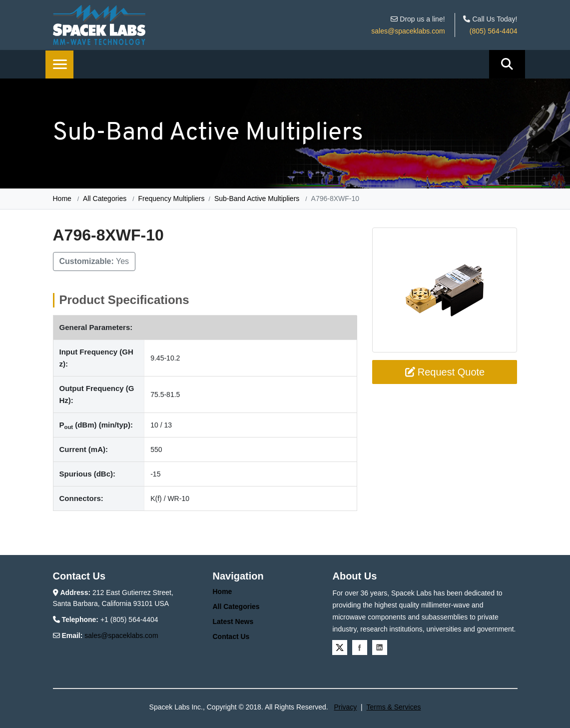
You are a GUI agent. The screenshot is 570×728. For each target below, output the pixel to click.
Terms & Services (394, 707)
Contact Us (231, 636)
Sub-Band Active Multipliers (257, 198)
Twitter (340, 647)
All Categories (105, 198)
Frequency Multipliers (171, 198)
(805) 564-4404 (494, 31)
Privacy (345, 707)
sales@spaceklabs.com (408, 31)
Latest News (233, 621)
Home (62, 198)
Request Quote (445, 372)
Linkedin (380, 647)
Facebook (360, 647)
